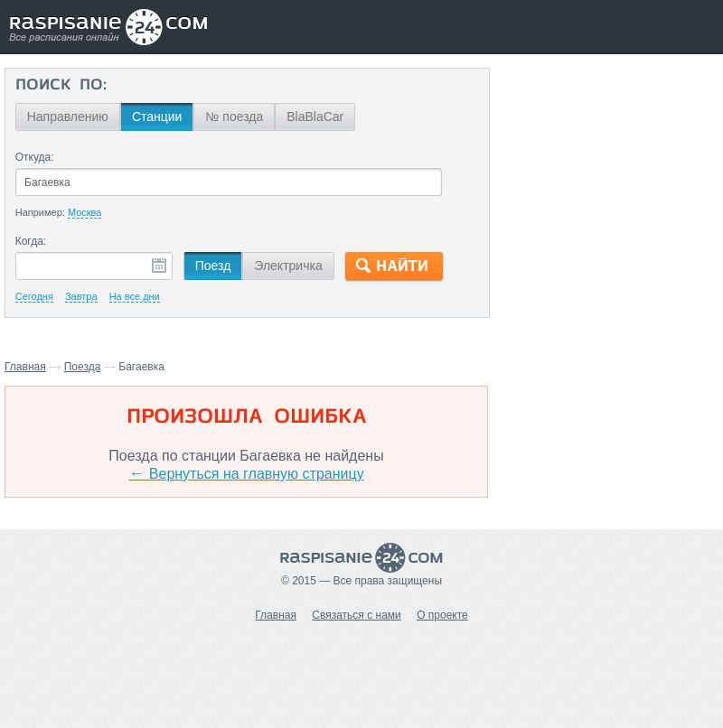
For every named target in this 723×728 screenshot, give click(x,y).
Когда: (31, 241)
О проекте (442, 615)
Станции (157, 117)
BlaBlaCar (315, 117)
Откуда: (35, 157)
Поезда (83, 367)
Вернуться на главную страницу (246, 474)
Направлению (68, 117)
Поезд (213, 266)
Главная (25, 367)
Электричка (288, 266)
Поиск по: (61, 86)
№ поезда (234, 117)
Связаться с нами (356, 615)
